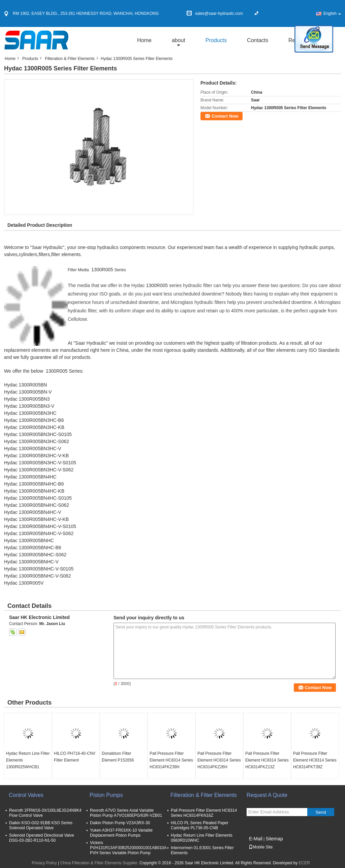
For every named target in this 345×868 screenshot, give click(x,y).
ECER (304, 863)
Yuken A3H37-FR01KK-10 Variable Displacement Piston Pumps (121, 833)
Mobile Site (261, 847)
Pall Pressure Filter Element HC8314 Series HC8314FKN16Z (204, 813)
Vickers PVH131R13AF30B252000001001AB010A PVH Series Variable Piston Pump (128, 848)
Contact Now (225, 116)
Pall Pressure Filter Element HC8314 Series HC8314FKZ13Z (267, 760)
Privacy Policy (44, 863)
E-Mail (256, 839)
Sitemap (274, 839)
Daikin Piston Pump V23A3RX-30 (120, 823)
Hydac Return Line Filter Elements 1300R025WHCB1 (28, 760)
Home (144, 40)
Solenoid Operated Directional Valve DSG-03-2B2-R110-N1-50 (42, 838)
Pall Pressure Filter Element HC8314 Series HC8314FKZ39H (171, 760)
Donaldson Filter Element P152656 (118, 757)
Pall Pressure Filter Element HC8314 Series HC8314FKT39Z (315, 760)
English (332, 13)
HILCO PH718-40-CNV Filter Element (75, 757)
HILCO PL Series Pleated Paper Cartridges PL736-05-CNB (200, 825)
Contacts (258, 40)
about (179, 40)
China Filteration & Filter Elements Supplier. (100, 863)
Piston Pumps (106, 795)
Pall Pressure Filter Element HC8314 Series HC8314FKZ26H (219, 760)
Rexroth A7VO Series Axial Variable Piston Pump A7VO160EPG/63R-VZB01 (126, 813)
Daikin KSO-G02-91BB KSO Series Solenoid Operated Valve (41, 825)
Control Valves (26, 795)
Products (216, 40)
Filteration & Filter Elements (70, 59)
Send (321, 812)
